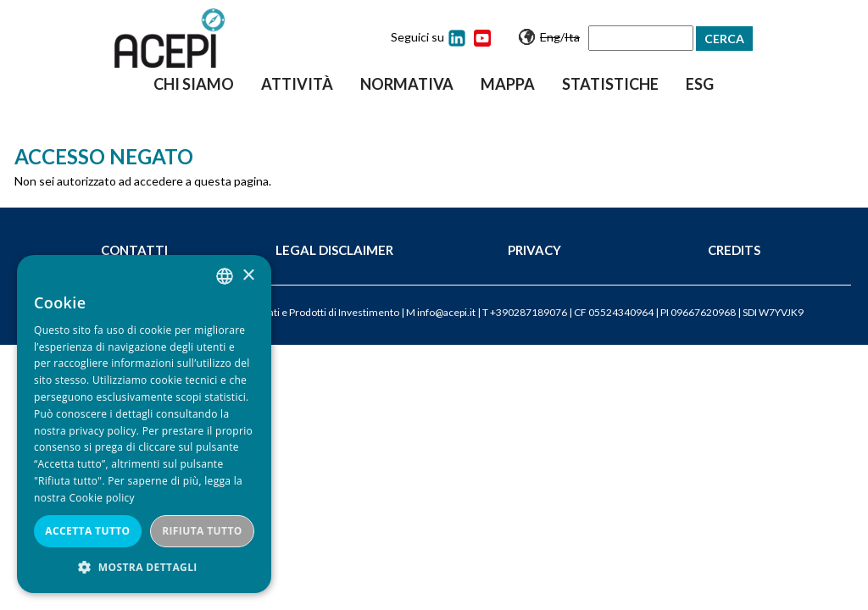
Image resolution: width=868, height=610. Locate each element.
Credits (734, 250)
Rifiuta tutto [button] (202, 531)
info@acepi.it (446, 312)
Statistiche (610, 84)
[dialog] (144, 424)
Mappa (508, 84)
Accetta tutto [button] (87, 531)
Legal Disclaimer (334, 250)
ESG (700, 84)
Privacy (534, 250)
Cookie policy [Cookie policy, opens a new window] (101, 498)
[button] (144, 567)
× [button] (248, 276)
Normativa (407, 84)
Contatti (134, 250)
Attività (297, 84)
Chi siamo (194, 84)
